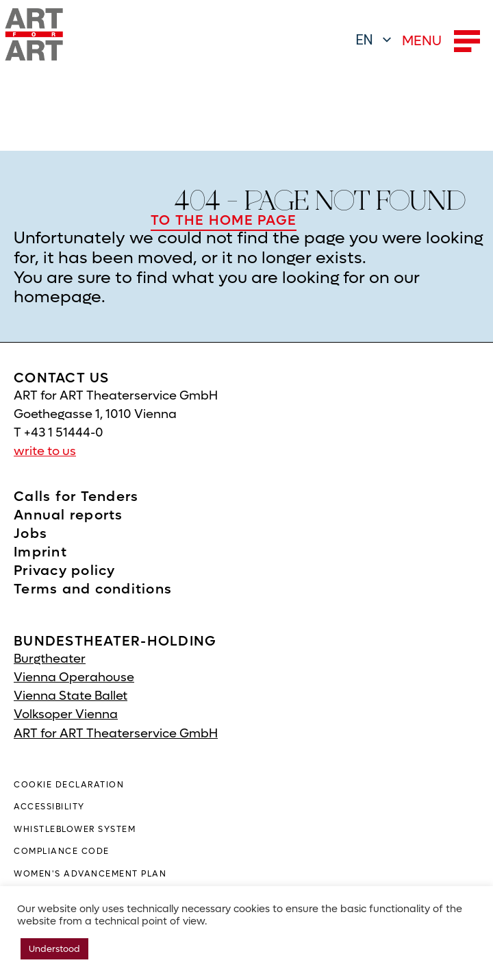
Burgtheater (50, 659)
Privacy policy (65, 571)
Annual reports (68, 515)
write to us (45, 451)
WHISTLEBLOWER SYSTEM (75, 829)
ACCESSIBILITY (49, 807)
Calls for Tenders (76, 497)
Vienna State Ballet (71, 696)
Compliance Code (62, 851)
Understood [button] (54, 949)
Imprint (40, 552)
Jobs (30, 534)
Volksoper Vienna (66, 714)
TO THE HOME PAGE (224, 221)
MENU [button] (441, 41)
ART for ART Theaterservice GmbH (116, 734)
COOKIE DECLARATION (69, 785)
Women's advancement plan (90, 874)
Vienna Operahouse (74, 677)
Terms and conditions (93, 589)
